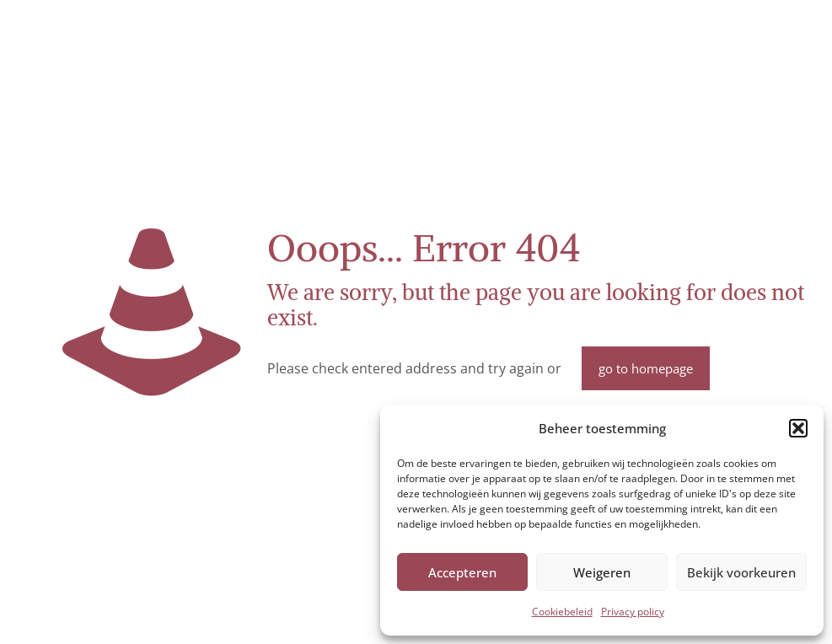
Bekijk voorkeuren (741, 572)
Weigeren (602, 572)
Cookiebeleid (562, 612)
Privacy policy (633, 612)
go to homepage (646, 368)
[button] (798, 428)
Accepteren (462, 572)
